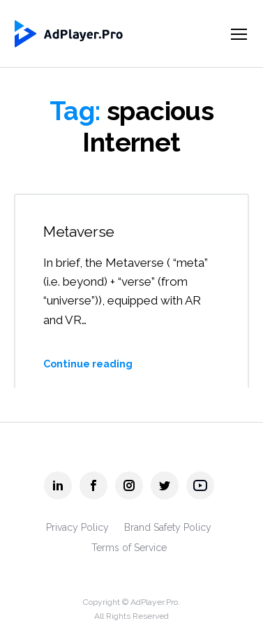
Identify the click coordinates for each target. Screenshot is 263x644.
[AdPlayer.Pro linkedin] (58, 485)
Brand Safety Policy (168, 527)
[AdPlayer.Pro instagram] (129, 485)
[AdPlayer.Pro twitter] (165, 485)
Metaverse (79, 232)
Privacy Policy (77, 527)
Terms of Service (129, 548)
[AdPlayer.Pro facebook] (93, 485)
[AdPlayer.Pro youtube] (200, 485)
